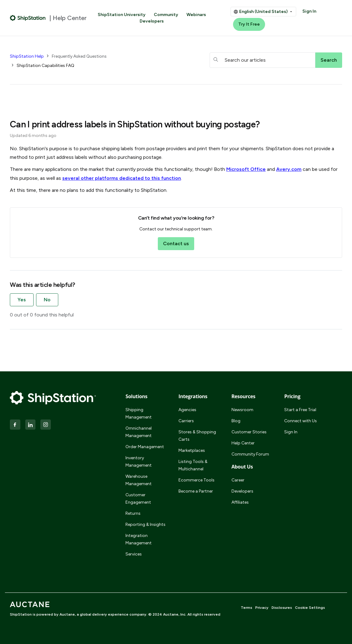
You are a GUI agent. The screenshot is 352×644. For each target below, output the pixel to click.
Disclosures (282, 608)
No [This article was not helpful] (47, 300)
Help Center (243, 443)
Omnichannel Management (139, 432)
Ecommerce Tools (196, 480)
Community (166, 15)
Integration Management (139, 539)
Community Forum (250, 454)
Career (238, 480)
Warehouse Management (139, 480)
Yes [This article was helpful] (22, 300)
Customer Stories (249, 432)
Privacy (262, 608)
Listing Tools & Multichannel (193, 465)
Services (134, 554)
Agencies (187, 410)
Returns (133, 513)
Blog (236, 421)
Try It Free (249, 24)
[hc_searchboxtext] (263, 60)
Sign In (309, 11)
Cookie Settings (310, 608)
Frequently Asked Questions (79, 56)
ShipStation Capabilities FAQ (45, 66)
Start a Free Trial (300, 410)
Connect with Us (301, 421)
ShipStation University (122, 15)
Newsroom (242, 410)
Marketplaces (192, 450)
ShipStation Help (27, 56)
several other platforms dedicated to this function (122, 178)
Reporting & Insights (145, 524)
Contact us (176, 244)
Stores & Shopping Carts (197, 436)
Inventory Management (139, 462)
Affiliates (240, 502)
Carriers (186, 421)
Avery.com (289, 169)
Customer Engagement (138, 499)
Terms (246, 608)
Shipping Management (139, 413)
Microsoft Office (246, 169)
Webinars (196, 15)
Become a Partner (196, 491)
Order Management (145, 447)
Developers (152, 21)
